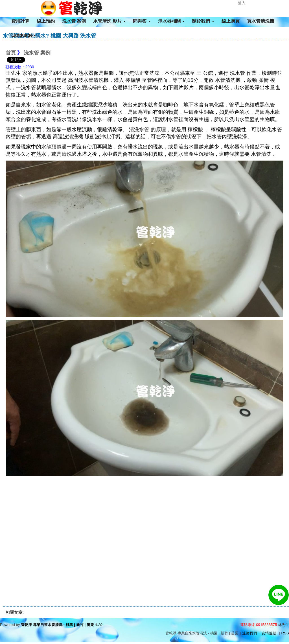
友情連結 (269, 633)
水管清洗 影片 (109, 21)
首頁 (11, 53)
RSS (285, 633)
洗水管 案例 (74, 21)
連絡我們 (249, 633)
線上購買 (231, 21)
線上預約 (46, 21)
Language (23, 35)
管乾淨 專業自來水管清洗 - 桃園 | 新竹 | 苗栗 (57, 625)
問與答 (142, 21)
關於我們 (203, 21)
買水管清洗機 (260, 21)
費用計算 (20, 21)
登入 (242, 3)
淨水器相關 (171, 21)
